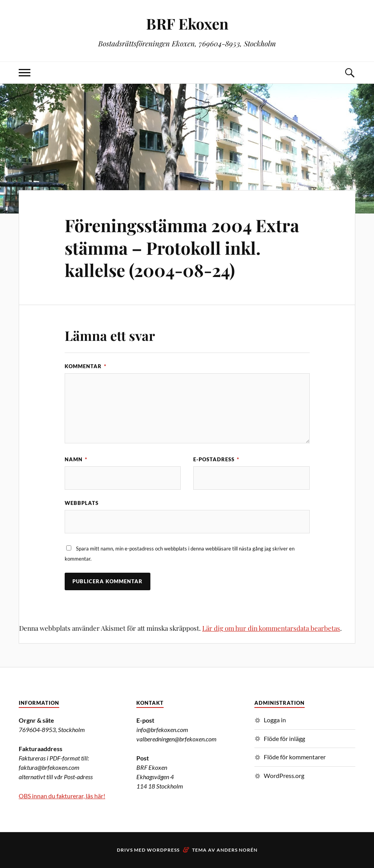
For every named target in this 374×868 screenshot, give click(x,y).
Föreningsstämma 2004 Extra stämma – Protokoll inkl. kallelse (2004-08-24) (182, 247)
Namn (76, 459)
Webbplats (82, 503)
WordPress (163, 850)
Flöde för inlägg (284, 738)
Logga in (275, 720)
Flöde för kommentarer (295, 757)
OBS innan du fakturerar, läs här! (62, 796)
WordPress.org (284, 775)
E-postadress (216, 459)
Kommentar (86, 366)
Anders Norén (237, 850)
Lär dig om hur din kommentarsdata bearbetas (271, 628)
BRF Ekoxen (187, 24)
